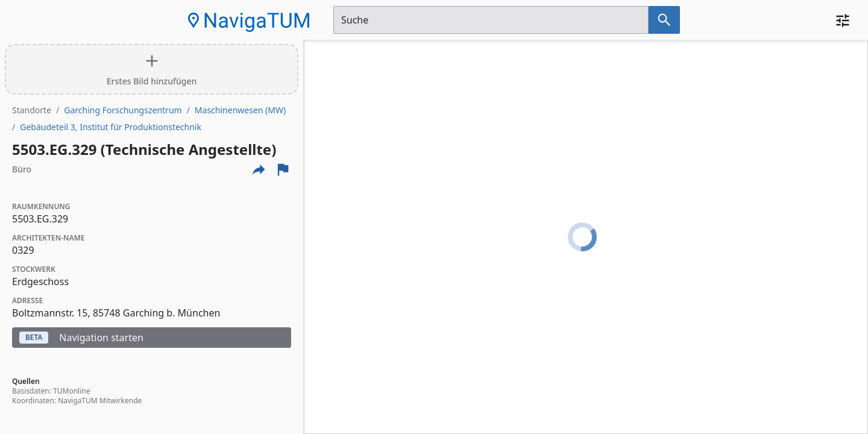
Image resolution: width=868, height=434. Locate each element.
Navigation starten (81, 338)
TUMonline (71, 391)
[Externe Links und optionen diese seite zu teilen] (259, 169)
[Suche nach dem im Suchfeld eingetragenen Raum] (664, 20)
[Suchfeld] (491, 20)
